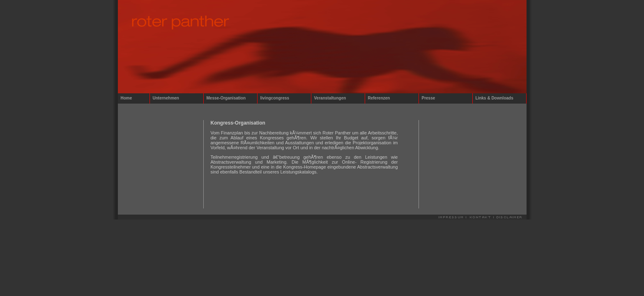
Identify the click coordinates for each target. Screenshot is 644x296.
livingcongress (275, 98)
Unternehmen (166, 98)
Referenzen (379, 98)
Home (126, 98)
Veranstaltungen (330, 98)
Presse (429, 98)
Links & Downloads (494, 98)
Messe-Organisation (226, 98)
